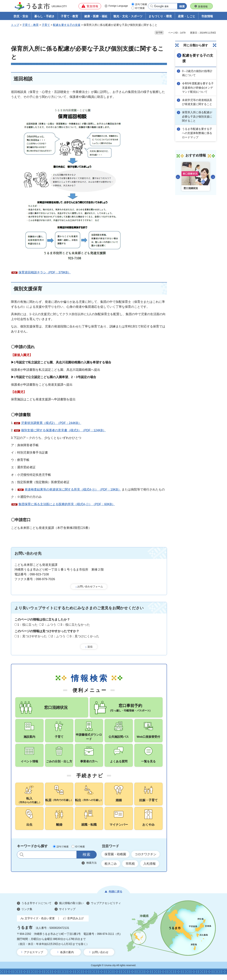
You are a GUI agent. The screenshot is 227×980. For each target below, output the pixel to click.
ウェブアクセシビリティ (106, 909)
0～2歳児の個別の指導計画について (198, 73)
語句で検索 (141, 4)
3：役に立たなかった (75, 625)
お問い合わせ (100, 958)
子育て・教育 (30, 25)
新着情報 (203, 7)
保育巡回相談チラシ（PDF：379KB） (45, 273)
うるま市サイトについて (36, 909)
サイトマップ (67, 915)
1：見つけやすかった (32, 636)
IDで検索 (140, 8)
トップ (15, 25)
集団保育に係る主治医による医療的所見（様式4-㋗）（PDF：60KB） (67, 504)
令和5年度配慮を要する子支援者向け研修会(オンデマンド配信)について (198, 88)
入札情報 (150, 869)
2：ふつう (49, 625)
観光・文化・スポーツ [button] (128, 17)
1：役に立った (28, 625)
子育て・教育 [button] (69, 17)
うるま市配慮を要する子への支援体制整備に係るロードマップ (197, 133)
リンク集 (27, 915)
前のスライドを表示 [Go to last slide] (178, 176)
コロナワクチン (146, 860)
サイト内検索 (22, 860)
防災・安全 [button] (21, 17)
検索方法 (92, 868)
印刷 (160, 33)
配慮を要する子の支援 (67, 25)
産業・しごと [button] (187, 17)
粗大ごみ (111, 869)
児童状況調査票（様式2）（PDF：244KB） (51, 423)
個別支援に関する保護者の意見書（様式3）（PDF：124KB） (63, 430)
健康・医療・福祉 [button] (96, 17)
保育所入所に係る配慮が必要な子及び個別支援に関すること (197, 116)
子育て (46, 25)
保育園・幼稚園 (115, 860)
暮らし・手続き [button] (44, 17)
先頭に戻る (115, 897)
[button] (90, 6)
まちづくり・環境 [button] (160, 17)
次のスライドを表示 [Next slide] (213, 176)
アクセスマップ (34, 958)
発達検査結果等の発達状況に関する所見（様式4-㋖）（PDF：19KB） (73, 490)
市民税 (131, 869)
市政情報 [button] (207, 17)
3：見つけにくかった (85, 636)
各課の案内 (67, 958)
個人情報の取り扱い (71, 909)
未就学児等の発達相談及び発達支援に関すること (197, 102)
